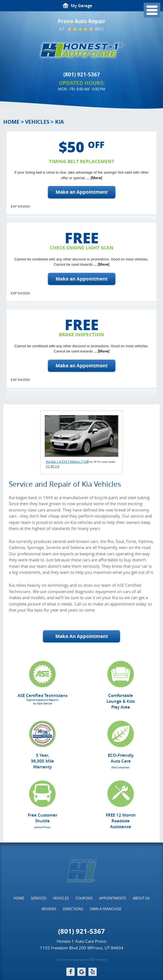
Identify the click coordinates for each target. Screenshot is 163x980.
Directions (73, 909)
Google (81, 972)
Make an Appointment (82, 192)
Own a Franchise (106, 909)
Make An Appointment (82, 636)
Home (11, 122)
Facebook (70, 972)
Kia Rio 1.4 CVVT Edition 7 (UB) (68, 461)
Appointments (113, 898)
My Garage (81, 6)
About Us (141, 898)
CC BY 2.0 (53, 466)
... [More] (94, 178)
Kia (59, 122)
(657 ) (99, 29)
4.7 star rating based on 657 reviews (81, 960)
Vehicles (37, 122)
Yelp (93, 972)
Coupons (84, 898)
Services (39, 898)
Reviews (49, 909)
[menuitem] (19, 898)
